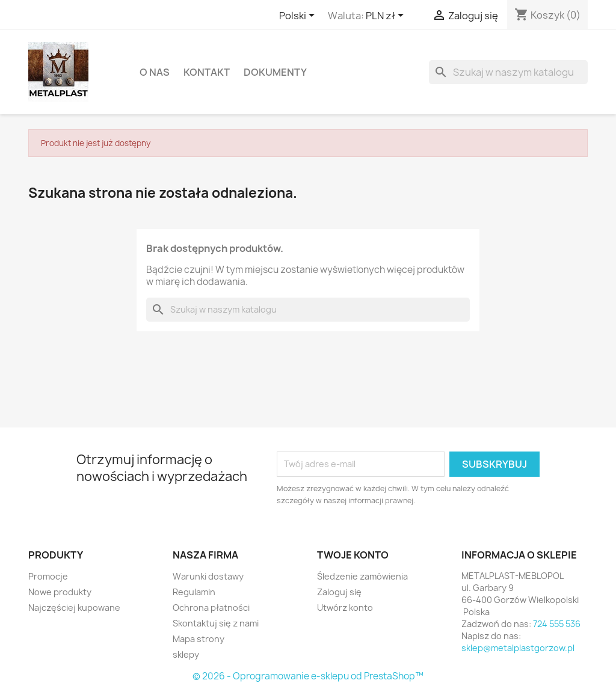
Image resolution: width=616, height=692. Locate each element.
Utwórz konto (345, 608)
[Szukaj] (508, 72)
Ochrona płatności (211, 608)
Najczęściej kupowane (74, 608)
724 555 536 (557, 624)
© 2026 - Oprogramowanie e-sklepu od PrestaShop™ (308, 676)
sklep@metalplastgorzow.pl (518, 648)
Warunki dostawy (208, 576)
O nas (155, 72)
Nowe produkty (60, 592)
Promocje (48, 576)
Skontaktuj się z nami (216, 623)
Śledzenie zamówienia (362, 576)
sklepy (186, 654)
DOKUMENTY (275, 72)
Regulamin (194, 592)
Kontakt (207, 72)
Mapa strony (199, 639)
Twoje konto (353, 555)
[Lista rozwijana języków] (299, 16)
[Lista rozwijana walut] (387, 16)
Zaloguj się (339, 592)
